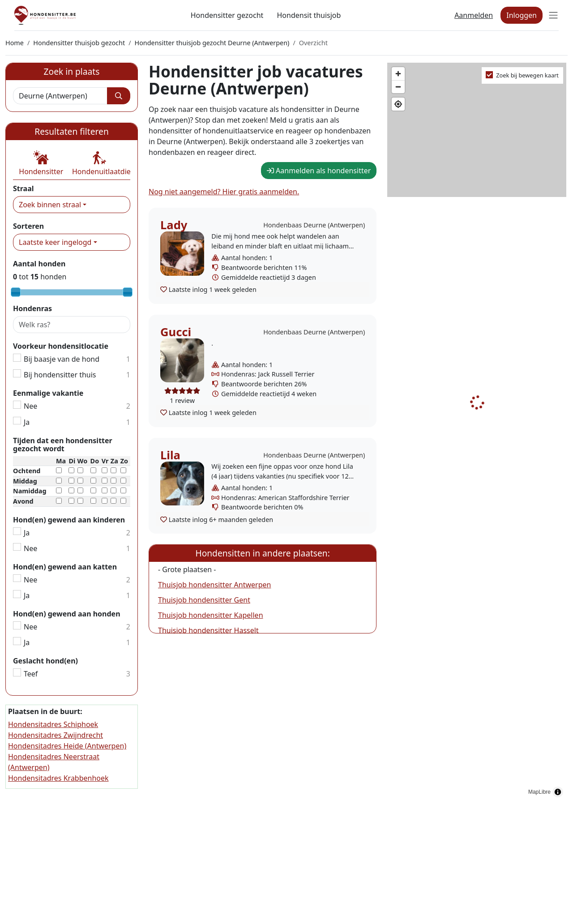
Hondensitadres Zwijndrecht (56, 735)
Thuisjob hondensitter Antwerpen (214, 585)
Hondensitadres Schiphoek (53, 724)
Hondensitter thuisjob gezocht (79, 43)
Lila (170, 455)
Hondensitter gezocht (227, 15)
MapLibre (539, 792)
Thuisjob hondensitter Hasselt (208, 630)
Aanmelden (474, 15)
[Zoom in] (398, 74)
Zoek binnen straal (50, 205)
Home (15, 43)
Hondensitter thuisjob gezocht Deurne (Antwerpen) (212, 43)
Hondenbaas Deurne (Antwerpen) (314, 225)
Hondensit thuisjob (309, 15)
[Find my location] (398, 104)
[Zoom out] (398, 87)
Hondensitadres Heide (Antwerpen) (67, 746)
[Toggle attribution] (558, 792)
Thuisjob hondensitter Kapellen (211, 615)
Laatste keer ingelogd (55, 242)
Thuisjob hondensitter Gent (204, 600)
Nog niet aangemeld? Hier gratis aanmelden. (224, 192)
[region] (477, 432)
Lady (174, 225)
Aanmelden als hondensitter (319, 171)
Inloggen (522, 15)
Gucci (176, 332)
